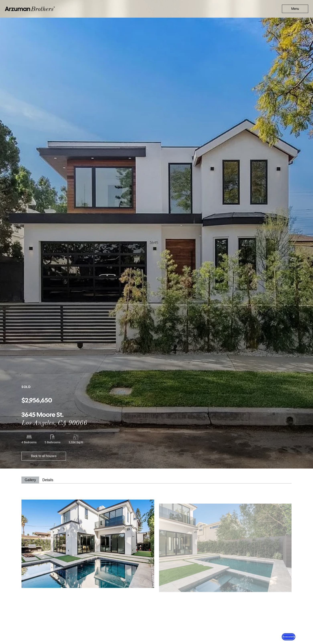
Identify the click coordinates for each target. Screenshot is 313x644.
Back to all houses (44, 456)
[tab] (30, 480)
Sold (26, 387)
